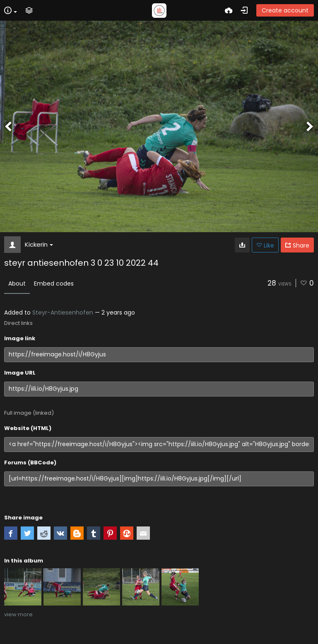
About (17, 284)
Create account (285, 10)
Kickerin (39, 244)
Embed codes (54, 284)
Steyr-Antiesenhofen (63, 312)
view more (18, 614)
